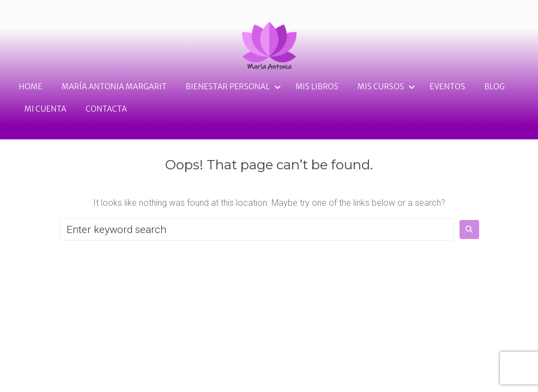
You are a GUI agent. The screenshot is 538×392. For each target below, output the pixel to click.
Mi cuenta (46, 109)
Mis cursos (381, 87)
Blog (494, 87)
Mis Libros (317, 87)
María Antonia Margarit (114, 87)
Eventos (447, 87)
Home (31, 87)
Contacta (106, 109)
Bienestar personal (228, 87)
